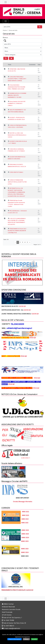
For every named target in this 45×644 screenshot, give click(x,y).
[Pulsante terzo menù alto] (6, 2)
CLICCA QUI (22, 306)
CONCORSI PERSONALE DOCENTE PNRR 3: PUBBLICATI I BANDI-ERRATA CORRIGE (17, 79)
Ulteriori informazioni (15, 639)
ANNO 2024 (25, 552)
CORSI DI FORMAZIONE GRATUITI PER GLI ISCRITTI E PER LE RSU (17, 182)
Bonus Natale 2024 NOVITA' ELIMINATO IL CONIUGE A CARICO (17, 103)
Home (5, 30)
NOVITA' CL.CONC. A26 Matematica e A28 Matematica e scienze (17, 135)
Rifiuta (26, 639)
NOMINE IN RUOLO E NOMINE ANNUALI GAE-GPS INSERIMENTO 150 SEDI (17, 95)
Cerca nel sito (13, 30)
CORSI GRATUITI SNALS (16, 172)
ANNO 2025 (25, 523)
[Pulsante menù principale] (6, 21)
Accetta (34, 639)
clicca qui (24, 356)
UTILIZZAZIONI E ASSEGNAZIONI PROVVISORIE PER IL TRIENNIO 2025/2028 (16, 87)
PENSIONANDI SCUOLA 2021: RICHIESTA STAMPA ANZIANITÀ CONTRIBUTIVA (17, 231)
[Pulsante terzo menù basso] (6, 599)
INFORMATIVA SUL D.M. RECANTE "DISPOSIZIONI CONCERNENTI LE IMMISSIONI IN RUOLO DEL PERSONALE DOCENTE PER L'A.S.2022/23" (16, 192)
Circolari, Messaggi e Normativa (23, 502)
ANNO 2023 (25, 515)
